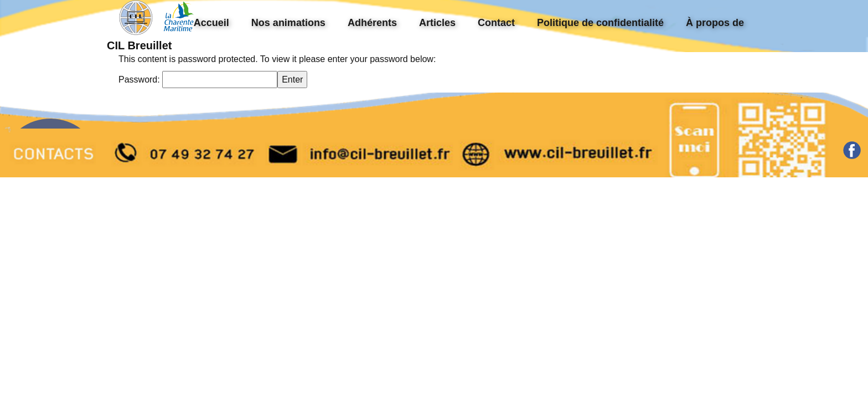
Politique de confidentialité (600, 23)
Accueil (211, 23)
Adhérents (372, 23)
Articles (437, 23)
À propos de (715, 23)
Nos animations (288, 23)
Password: (198, 80)
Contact (496, 23)
